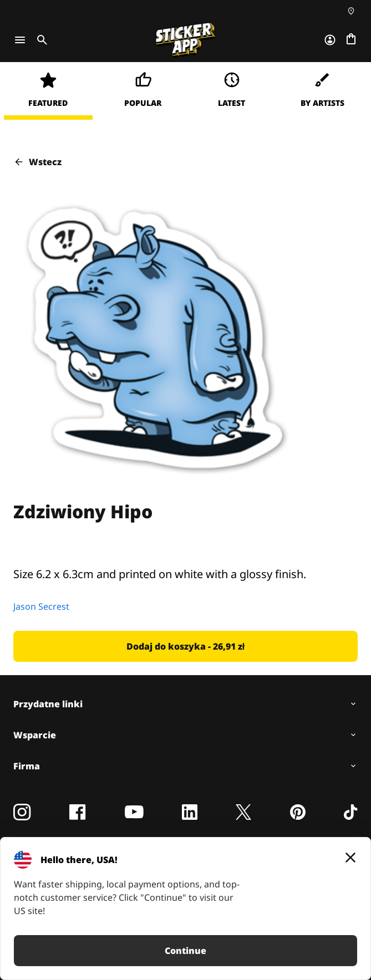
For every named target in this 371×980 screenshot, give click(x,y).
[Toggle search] (40, 40)
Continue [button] (185, 951)
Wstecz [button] (37, 162)
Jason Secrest (41, 606)
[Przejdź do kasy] (351, 40)
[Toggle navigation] (20, 40)
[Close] (350, 857)
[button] (185, 646)
